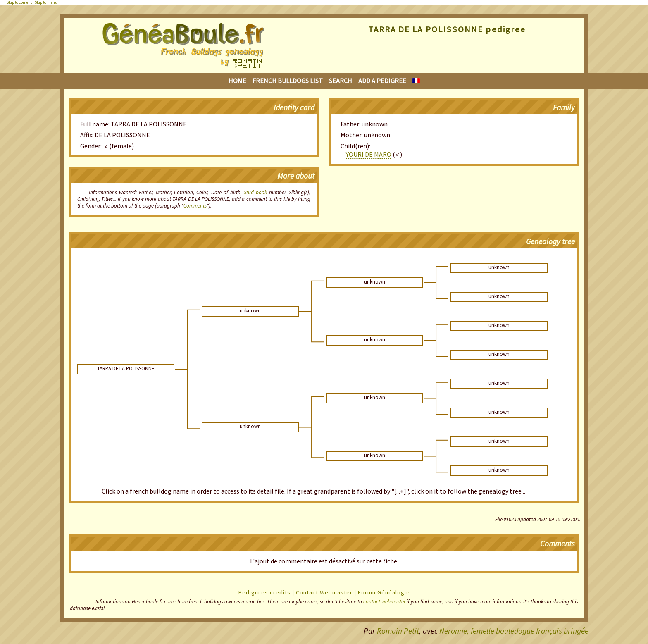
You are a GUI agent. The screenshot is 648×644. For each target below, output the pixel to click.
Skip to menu (46, 2)
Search (341, 81)
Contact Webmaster (324, 592)
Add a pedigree (382, 81)
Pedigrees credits (264, 592)
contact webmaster (384, 601)
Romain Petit (398, 631)
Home (237, 81)
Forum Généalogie (384, 592)
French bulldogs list (288, 81)
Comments (195, 205)
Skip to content (19, 2)
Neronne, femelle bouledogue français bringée (514, 631)
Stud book (255, 192)
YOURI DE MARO (369, 154)
